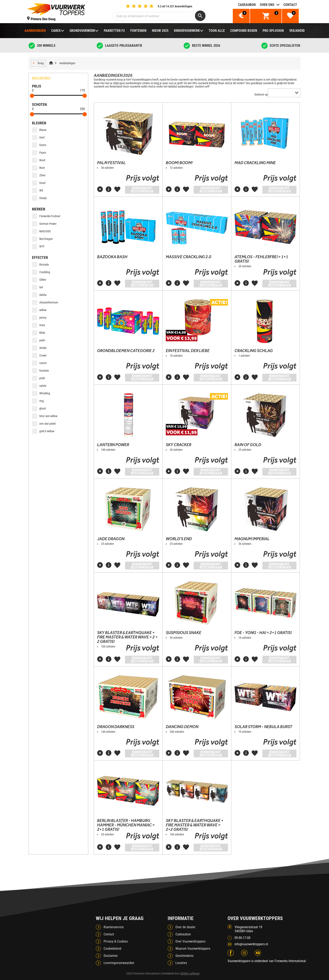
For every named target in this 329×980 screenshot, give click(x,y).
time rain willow (45, 416)
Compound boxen (244, 31)
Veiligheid (297, 31)
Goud (39, 183)
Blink (38, 333)
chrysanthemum (45, 302)
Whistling (41, 393)
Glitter (39, 280)
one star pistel (44, 424)
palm (39, 340)
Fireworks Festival (46, 216)
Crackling (41, 272)
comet (39, 363)
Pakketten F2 (114, 31)
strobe (39, 348)
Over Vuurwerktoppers (190, 941)
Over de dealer (185, 927)
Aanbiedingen (35, 31)
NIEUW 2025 (160, 31)
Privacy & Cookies (116, 941)
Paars (39, 153)
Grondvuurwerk (82, 31)
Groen (39, 145)
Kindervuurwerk (187, 31)
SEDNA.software (190, 973)
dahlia (39, 295)
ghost (39, 408)
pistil (38, 378)
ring (38, 401)
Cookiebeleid (112, 949)
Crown (39, 355)
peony (39, 318)
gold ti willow (43, 431)
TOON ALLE (217, 31)
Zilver (39, 175)
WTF (38, 246)
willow (39, 310)
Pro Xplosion (273, 31)
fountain (40, 371)
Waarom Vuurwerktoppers (193, 949)
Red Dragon (42, 239)
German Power (44, 224)
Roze (38, 168)
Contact (290, 5)
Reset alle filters (41, 78)
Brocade (40, 265)
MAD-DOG (41, 231)
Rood (39, 160)
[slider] (32, 96)
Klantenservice (114, 927)
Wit (38, 190)
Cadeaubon (247, 5)
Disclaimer (111, 956)
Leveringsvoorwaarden (119, 963)
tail (37, 287)
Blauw (39, 130)
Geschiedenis (184, 956)
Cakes (56, 31)
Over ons (267, 5)
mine (39, 325)
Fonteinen (138, 31)
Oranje (39, 198)
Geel (38, 137)
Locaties (181, 963)
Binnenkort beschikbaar (142, 190)
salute (39, 386)
